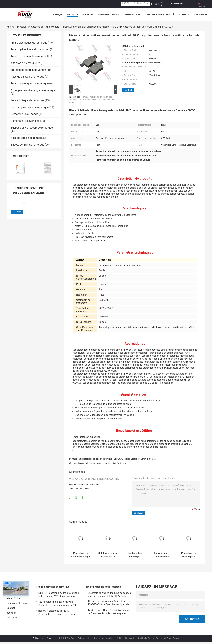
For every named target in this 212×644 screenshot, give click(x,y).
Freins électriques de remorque (29, 43)
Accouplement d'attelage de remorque (33, 90)
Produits (72, 15)
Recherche (156, 4)
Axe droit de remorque (24, 63)
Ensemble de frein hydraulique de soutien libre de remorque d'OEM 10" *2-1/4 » (109, 594)
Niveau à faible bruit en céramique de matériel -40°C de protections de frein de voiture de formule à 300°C (92, 100)
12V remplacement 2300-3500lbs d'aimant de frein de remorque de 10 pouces (57, 604)
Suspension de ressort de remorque (32, 128)
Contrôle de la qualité (160, 15)
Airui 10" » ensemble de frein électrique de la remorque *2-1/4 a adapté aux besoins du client (58, 595)
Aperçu (57, 15)
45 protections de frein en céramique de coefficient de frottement (98, 463)
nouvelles (201, 15)
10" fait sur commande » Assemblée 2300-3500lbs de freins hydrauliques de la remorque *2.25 (108, 603)
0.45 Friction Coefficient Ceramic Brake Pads (139, 459)
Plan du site (13, 618)
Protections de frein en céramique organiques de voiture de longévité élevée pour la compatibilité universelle (81, 555)
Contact (184, 15)
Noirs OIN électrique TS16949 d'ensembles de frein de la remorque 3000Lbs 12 (57, 613)
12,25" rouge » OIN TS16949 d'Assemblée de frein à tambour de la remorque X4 (109, 612)
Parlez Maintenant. (180, 4)
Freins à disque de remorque (27, 100)
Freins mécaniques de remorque (30, 83)
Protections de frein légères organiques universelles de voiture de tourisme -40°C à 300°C (189, 555)
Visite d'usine (133, 15)
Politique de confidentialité (45, 638)
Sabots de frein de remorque (27, 145)
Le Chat (128, 90)
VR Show (88, 15)
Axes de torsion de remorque (28, 138)
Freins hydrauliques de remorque (30, 49)
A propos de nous (109, 15)
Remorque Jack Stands (24, 114)
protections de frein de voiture (44, 27)
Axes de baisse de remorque (27, 77)
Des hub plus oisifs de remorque (30, 107)
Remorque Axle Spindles (25, 121)
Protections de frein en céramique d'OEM (100, 459)
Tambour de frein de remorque (29, 56)
